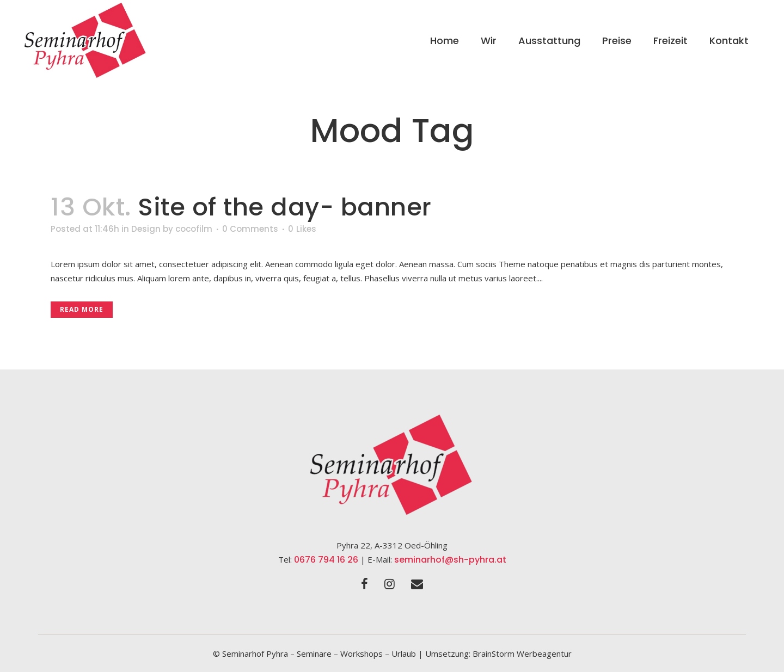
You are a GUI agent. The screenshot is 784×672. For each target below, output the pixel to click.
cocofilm (194, 229)
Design (146, 229)
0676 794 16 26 (326, 560)
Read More (82, 309)
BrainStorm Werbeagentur (522, 653)
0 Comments (250, 229)
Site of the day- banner (285, 207)
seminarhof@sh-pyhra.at (450, 560)
